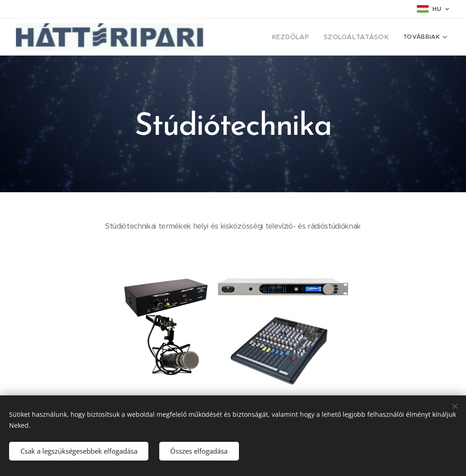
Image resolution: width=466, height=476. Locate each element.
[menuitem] (301, 37)
